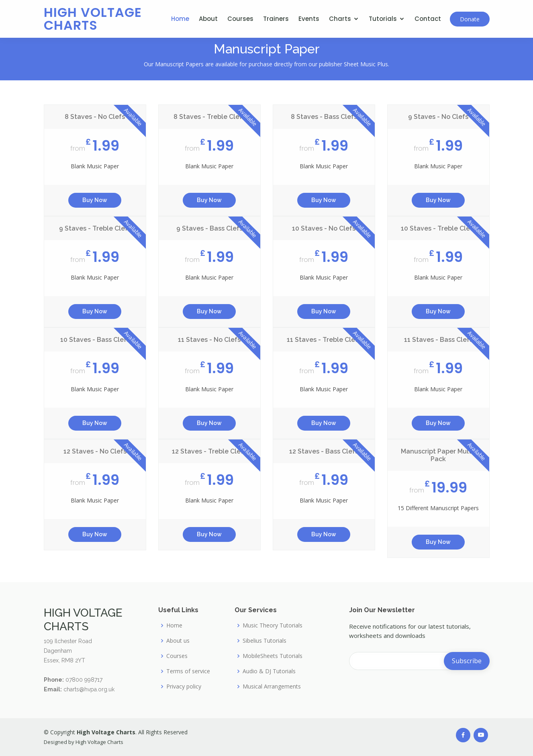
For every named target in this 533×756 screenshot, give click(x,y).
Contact (428, 19)
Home (180, 19)
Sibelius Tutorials (264, 641)
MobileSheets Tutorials (273, 656)
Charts (340, 19)
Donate (470, 19)
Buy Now (95, 201)
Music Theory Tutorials (273, 625)
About (208, 19)
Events (309, 19)
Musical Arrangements (272, 687)
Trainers (276, 19)
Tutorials (383, 19)
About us (178, 641)
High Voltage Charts (93, 19)
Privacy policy (184, 687)
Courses (240, 19)
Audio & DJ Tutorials (269, 671)
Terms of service (188, 671)
